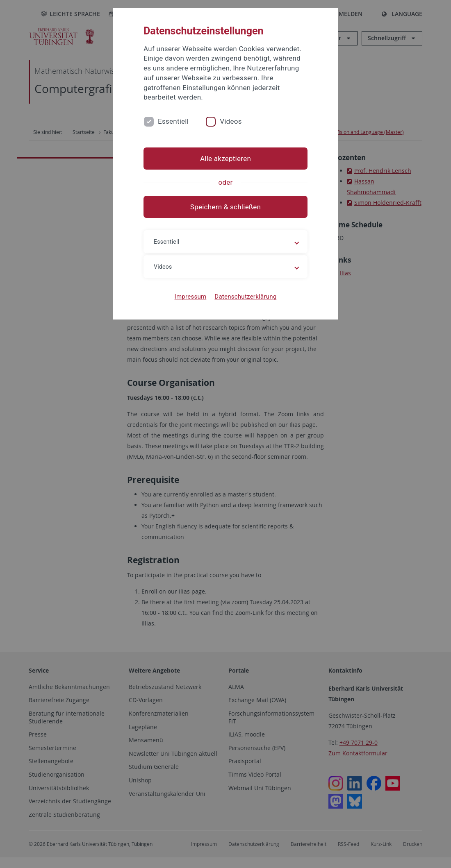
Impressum (191, 297)
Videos (231, 121)
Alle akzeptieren (225, 159)
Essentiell (173, 121)
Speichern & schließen (225, 207)
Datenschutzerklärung (245, 297)
